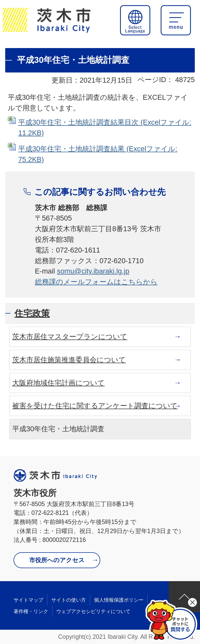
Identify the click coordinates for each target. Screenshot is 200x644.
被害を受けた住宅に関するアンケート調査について (95, 406)
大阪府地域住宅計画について (58, 383)
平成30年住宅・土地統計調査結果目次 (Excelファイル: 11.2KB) (105, 128)
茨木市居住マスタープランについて (70, 337)
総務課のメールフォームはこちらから (96, 282)
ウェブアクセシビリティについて (93, 611)
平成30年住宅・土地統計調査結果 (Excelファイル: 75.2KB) (98, 154)
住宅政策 (32, 313)
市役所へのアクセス (57, 560)
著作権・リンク (31, 611)
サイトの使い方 (69, 600)
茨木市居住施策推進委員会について (69, 360)
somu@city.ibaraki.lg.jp (93, 271)
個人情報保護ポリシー (119, 600)
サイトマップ (28, 600)
